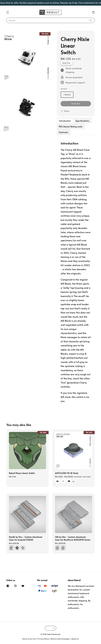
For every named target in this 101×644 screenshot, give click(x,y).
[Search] (91, 20)
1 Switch (67, 95)
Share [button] (65, 111)
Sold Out (76, 103)
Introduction (65, 121)
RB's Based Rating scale (71, 126)
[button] (8, 12)
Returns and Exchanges (60, 639)
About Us (75, 639)
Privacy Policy (43, 639)
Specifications (82, 121)
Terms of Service (29, 639)
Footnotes (64, 132)
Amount (64, 89)
